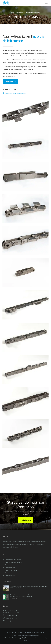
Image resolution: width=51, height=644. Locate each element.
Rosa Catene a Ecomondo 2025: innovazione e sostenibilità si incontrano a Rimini (25, 596)
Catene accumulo (11, 565)
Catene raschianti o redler (13, 573)
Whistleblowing (9, 638)
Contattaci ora (11, 82)
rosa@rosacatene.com (15, 621)
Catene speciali (10, 576)
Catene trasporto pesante (13, 562)
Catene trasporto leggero (13, 560)
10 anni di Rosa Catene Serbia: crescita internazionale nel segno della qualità (29, 587)
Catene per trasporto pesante (15, 93)
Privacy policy (20, 638)
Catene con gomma (11, 570)
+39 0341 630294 (11, 616)
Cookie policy (29, 638)
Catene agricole (10, 568)
